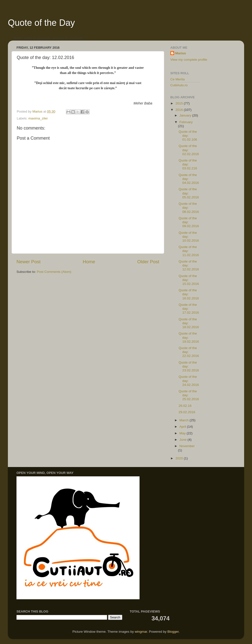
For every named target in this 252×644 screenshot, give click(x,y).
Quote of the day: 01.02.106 (188, 136)
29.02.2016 (187, 412)
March (184, 420)
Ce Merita (178, 79)
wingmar (141, 632)
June (183, 440)
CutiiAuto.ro (179, 85)
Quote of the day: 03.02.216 (188, 164)
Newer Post (29, 262)
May (183, 433)
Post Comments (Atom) (54, 272)
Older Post (148, 262)
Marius (181, 53)
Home (89, 262)
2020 (180, 458)
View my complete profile (189, 60)
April (183, 427)
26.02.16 (185, 406)
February (186, 122)
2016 (180, 110)
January (186, 115)
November (187, 446)
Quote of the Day (41, 23)
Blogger (173, 632)
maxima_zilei (38, 118)
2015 (180, 103)
